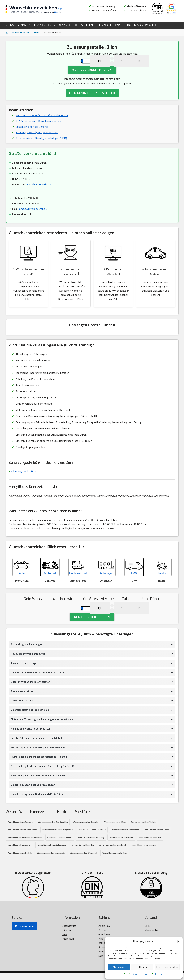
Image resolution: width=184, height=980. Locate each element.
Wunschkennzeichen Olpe (83, 875)
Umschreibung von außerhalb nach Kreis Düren (38, 824)
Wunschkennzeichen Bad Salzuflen (53, 851)
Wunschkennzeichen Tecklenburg (125, 859)
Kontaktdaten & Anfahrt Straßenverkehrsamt (42, 127)
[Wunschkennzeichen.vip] (38, 9)
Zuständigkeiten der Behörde (32, 139)
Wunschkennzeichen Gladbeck (60, 867)
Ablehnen (142, 967)
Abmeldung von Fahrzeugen (27, 672)
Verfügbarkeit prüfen (92, 81)
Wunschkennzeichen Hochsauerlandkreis (25, 867)
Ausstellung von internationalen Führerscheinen (39, 805)
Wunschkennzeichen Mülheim (144, 851)
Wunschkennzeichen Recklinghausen (58, 859)
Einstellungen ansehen (167, 967)
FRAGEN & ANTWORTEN (141, 25)
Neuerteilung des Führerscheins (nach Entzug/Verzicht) (44, 795)
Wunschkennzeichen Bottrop (115, 883)
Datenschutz (69, 969)
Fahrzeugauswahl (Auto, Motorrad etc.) (38, 144)
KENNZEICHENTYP (108, 25)
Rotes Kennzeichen (22, 729)
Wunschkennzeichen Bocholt (20, 883)
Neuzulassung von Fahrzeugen (29, 682)
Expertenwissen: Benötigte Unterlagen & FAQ (42, 150)
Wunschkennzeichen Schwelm (86, 851)
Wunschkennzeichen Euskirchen (92, 859)
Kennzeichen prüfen (92, 645)
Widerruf (67, 973)
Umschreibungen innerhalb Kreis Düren (34, 814)
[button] (178, 942)
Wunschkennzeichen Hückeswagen (52, 875)
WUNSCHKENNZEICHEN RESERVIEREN (30, 25)
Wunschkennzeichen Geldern (144, 875)
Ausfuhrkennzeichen (23, 720)
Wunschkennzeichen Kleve (115, 851)
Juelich (36, 32)
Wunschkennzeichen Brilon (150, 867)
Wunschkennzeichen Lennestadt (51, 883)
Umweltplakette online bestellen (30, 739)
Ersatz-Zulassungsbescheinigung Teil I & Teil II (38, 767)
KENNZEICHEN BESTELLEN (76, 25)
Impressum (160, 974)
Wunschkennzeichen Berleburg (91, 867)
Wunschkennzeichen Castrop (20, 875)
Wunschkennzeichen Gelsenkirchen (22, 859)
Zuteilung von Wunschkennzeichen (31, 710)
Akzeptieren (119, 967)
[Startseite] (7, 32)
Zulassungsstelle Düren (24, 487)
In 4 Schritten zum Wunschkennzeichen (38, 133)
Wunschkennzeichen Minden (121, 867)
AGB (64, 977)
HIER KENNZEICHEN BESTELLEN (92, 105)
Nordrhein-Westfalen (21, 32)
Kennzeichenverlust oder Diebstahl (31, 757)
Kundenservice (24, 969)
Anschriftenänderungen (25, 691)
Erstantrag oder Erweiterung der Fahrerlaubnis (39, 776)
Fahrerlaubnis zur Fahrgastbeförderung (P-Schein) (40, 786)
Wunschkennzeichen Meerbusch (113, 875)
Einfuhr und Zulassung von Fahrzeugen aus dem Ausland (44, 748)
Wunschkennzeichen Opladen (157, 859)
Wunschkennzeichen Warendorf (84, 883)
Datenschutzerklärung (141, 974)
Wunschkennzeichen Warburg (20, 851)
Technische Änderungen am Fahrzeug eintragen (39, 701)
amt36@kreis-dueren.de (33, 222)
